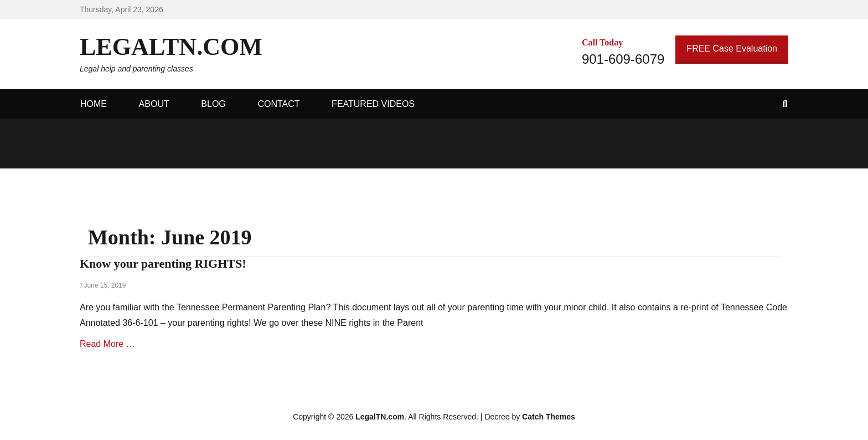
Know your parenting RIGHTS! (163, 264)
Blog (213, 104)
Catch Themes (549, 417)
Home (94, 104)
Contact (278, 104)
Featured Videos (373, 104)
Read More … (107, 344)
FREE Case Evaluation (732, 48)
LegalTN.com (171, 47)
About (154, 104)
